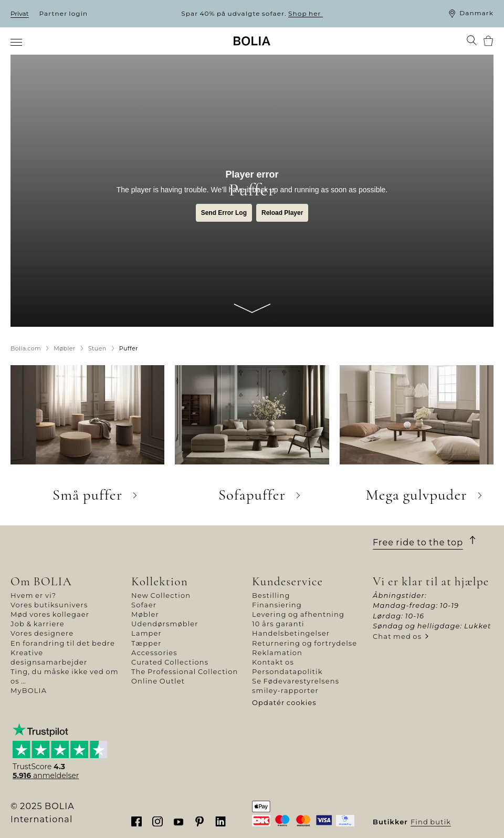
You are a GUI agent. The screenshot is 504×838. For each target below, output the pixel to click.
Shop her (306, 13)
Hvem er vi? (33, 595)
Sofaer (144, 605)
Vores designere (42, 633)
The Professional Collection (185, 671)
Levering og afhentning (298, 614)
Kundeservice (287, 581)
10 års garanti (278, 624)
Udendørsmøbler (165, 624)
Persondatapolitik (287, 671)
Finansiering (277, 605)
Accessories (154, 653)
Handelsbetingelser (291, 633)
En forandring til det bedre (63, 643)
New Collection (161, 595)
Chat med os (397, 636)
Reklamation (277, 653)
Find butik (431, 822)
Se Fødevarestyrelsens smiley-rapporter (296, 686)
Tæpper (146, 643)
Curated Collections (170, 662)
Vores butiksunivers (49, 605)
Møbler (145, 614)
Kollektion (160, 581)
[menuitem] (17, 42)
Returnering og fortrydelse (304, 643)
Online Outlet (158, 681)
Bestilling (271, 595)
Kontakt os (273, 662)
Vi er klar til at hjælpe (431, 581)
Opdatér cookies (284, 702)
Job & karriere (38, 624)
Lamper (146, 633)
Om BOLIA (41, 581)
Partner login (64, 13)
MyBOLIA (29, 690)
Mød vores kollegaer (50, 614)
